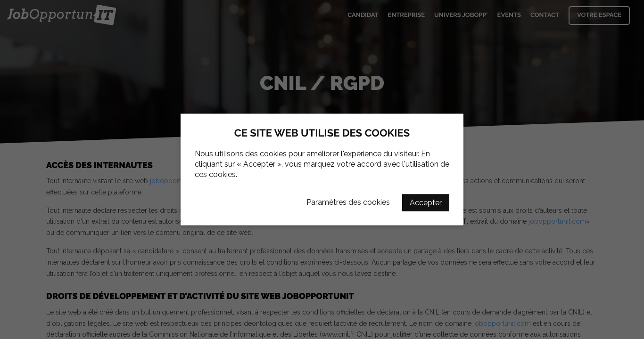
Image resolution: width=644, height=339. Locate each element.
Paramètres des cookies (348, 202)
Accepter (426, 203)
